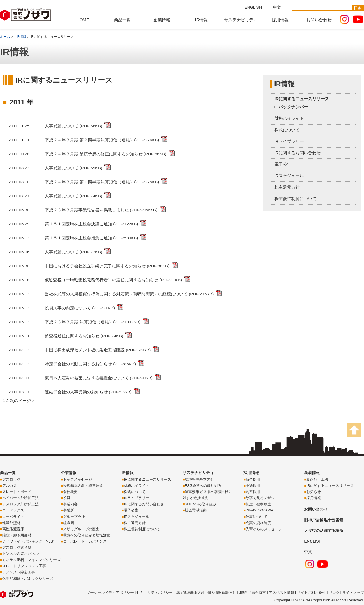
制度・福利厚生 (258, 504)
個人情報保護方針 (222, 593)
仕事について (256, 517)
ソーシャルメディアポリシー (110, 593)
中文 (277, 7)
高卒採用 (253, 492)
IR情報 (201, 20)
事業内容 (70, 504)
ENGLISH (253, 7)
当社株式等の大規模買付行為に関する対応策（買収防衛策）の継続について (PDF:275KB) (129, 294)
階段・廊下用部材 (17, 535)
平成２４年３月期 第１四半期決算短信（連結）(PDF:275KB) (102, 182)
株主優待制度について (295, 199)
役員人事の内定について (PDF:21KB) (80, 308)
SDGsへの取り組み (201, 504)
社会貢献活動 (196, 510)
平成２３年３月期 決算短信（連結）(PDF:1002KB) (93, 322)
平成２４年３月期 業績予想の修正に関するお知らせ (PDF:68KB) (106, 154)
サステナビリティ (241, 20)
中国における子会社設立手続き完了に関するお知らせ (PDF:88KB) (107, 266)
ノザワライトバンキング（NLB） (29, 541)
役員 (67, 498)
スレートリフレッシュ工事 (24, 566)
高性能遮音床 (13, 529)
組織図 (68, 523)
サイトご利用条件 (311, 593)
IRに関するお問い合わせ (297, 153)
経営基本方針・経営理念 (83, 486)
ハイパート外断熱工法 (20, 498)
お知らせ (314, 492)
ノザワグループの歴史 (81, 529)
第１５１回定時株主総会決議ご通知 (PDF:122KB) (91, 224)
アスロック (11, 479)
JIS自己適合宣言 (253, 593)
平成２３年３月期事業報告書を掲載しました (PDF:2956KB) (101, 210)
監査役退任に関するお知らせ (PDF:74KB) (84, 336)
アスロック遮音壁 (17, 547)
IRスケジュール (289, 176)
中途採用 (253, 486)
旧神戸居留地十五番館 (324, 520)
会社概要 (70, 492)
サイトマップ (353, 593)
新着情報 (312, 473)
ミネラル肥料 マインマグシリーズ (31, 560)
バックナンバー (293, 107)
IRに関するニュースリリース (302, 99)
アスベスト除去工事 (19, 572)
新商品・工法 (317, 479)
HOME (83, 20)
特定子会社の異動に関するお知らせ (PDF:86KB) (90, 364)
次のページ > (22, 400)
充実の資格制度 (258, 523)
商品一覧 (122, 20)
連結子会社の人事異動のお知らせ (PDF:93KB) (88, 392)
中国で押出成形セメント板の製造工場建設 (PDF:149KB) (98, 350)
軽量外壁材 (11, 523)
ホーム (5, 37)
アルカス (10, 486)
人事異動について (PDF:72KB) (73, 252)
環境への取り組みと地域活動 (87, 535)
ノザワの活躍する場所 (324, 531)
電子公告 (283, 164)
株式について (287, 130)
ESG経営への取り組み (203, 486)
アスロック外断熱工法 (20, 504)
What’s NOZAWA (259, 510)
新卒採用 (253, 479)
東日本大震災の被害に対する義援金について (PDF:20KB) (99, 378)
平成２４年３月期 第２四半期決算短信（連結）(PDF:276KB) (102, 140)
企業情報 (162, 20)
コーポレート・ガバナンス (85, 541)
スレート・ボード (17, 492)
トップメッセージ (78, 479)
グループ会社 (74, 517)
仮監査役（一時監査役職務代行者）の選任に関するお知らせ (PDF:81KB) (113, 280)
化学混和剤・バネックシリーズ (28, 579)
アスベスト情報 (282, 593)
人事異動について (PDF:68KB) (73, 126)
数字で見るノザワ (260, 498)
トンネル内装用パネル (20, 554)
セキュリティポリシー (155, 593)
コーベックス (13, 510)
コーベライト (13, 517)
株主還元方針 (287, 187)
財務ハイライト (289, 118)
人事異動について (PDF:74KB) (73, 196)
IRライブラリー (289, 141)
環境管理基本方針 (199, 479)
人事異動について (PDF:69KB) (73, 168)
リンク (334, 593)
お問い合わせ (319, 20)
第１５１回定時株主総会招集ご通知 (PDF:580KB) (91, 238)
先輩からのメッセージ (264, 529)
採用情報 (280, 20)
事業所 (68, 510)
